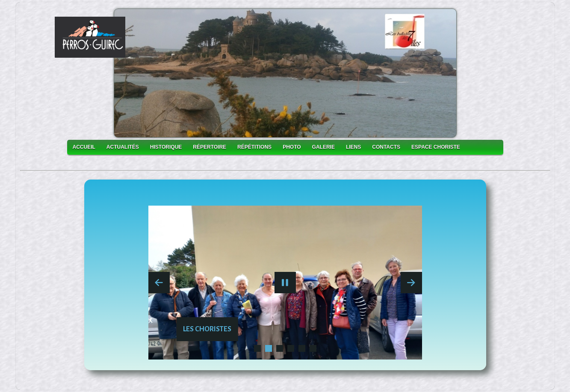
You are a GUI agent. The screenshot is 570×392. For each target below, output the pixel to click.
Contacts (386, 147)
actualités (123, 147)
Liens (353, 147)
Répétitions (254, 147)
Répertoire (210, 147)
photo (292, 147)
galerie (323, 147)
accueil (84, 147)
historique (166, 147)
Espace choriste (436, 147)
